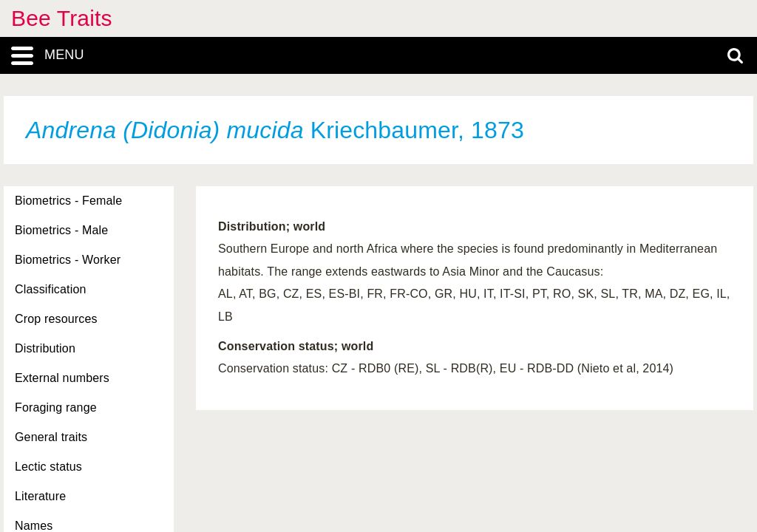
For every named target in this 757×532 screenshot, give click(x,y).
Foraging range (56, 407)
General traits (51, 437)
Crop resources (56, 319)
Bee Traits (62, 18)
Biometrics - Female (68, 201)
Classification (51, 289)
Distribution (45, 348)
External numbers (62, 378)
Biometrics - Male (61, 230)
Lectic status (48, 467)
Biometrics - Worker (68, 260)
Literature (40, 496)
